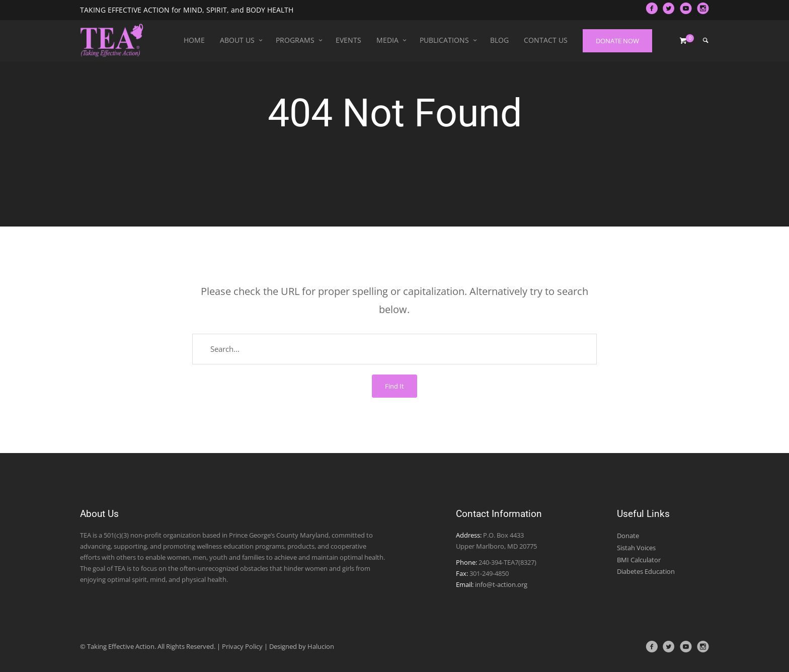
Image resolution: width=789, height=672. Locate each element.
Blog (499, 40)
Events (348, 40)
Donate (628, 536)
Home (194, 40)
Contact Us (546, 40)
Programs (295, 40)
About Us (237, 40)
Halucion (321, 646)
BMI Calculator (639, 560)
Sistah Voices (636, 548)
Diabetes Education (646, 571)
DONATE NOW (617, 41)
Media (387, 40)
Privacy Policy (242, 646)
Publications (444, 40)
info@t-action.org (501, 584)
